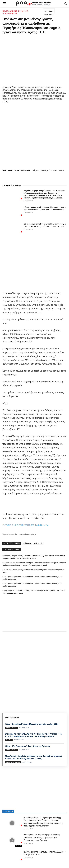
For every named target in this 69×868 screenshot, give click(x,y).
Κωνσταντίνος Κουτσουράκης (25, 534)
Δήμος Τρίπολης (12, 728)
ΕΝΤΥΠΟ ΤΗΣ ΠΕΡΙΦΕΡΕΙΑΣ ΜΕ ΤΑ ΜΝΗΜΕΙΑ (25, 525)
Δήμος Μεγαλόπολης (13, 762)
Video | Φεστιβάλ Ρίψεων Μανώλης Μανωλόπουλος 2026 (32, 724)
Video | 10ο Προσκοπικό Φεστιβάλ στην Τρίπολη (27, 746)
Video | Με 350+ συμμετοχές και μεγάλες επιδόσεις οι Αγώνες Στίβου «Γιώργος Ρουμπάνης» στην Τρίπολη (42, 837)
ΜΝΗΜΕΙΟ (49, 14)
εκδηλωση (49, 11)
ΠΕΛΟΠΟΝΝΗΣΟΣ (10, 11)
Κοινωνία (9, 740)
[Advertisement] (34, 615)
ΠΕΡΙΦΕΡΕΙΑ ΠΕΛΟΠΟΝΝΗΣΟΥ (15, 12)
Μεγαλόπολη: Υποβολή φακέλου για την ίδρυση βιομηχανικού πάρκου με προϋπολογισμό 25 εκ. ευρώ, (34, 757)
